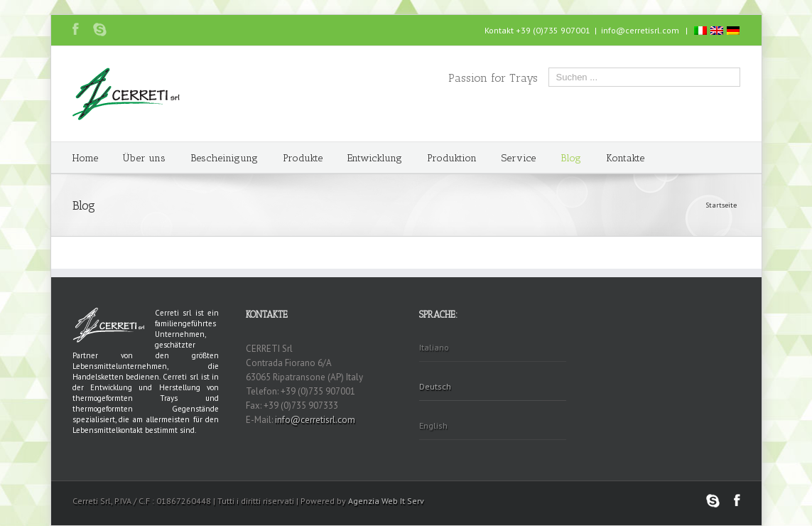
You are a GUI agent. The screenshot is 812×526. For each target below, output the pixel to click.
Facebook (76, 29)
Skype (100, 29)
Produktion (452, 158)
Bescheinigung (224, 158)
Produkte (303, 158)
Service (519, 158)
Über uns (144, 158)
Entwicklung (375, 158)
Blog (571, 158)
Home (85, 158)
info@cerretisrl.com (640, 30)
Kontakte (625, 158)
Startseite (721, 205)
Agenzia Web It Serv (386, 501)
